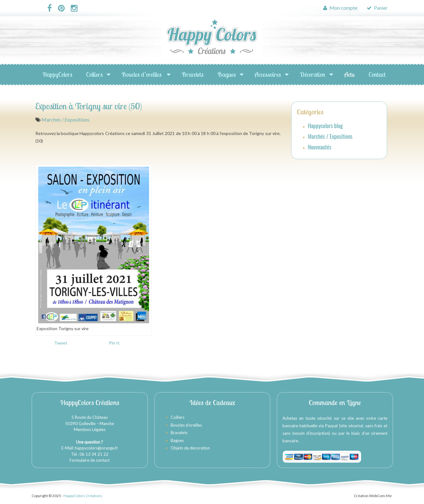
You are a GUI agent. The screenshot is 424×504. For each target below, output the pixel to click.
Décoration (313, 74)
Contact (377, 74)
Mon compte (340, 8)
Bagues (227, 74)
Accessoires (268, 74)
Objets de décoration (190, 448)
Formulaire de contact (90, 460)
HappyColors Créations (83, 496)
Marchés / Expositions (66, 120)
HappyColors (57, 74)
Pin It (114, 343)
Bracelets (193, 74)
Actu (349, 74)
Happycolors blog (325, 126)
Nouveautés (320, 147)
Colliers (94, 74)
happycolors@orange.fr (96, 448)
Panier (377, 8)
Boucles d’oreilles (142, 74)
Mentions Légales (90, 429)
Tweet (61, 343)
